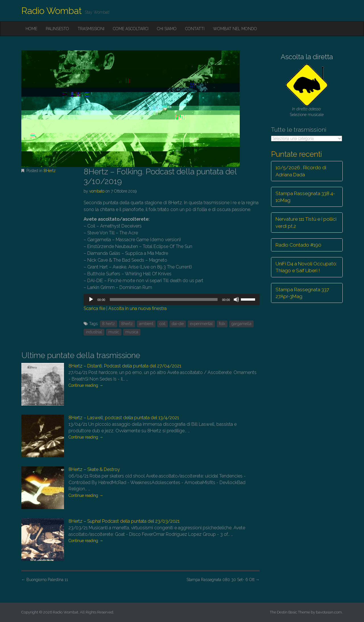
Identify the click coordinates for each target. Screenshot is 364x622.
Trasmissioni (91, 29)
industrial (94, 332)
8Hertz (50, 171)
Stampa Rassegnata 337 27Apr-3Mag (302, 293)
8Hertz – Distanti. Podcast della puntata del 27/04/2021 (125, 366)
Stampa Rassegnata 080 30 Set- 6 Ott (223, 580)
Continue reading (86, 385)
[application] (171, 299)
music (114, 332)
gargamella (241, 324)
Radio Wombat (52, 11)
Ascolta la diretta (307, 57)
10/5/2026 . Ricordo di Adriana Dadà (301, 171)
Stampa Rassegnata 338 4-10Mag (305, 197)
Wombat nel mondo (235, 29)
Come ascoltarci (131, 29)
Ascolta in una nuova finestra (137, 308)
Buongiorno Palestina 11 (45, 580)
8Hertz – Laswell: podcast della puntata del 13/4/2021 (124, 418)
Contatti (195, 29)
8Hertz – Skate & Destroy (94, 469)
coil (163, 324)
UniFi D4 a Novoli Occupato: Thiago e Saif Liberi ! (306, 267)
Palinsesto (57, 29)
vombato (97, 191)
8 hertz (108, 324)
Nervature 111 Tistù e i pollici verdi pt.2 (306, 222)
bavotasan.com (329, 612)
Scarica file (94, 308)
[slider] (164, 299)
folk (222, 324)
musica (132, 332)
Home (31, 29)
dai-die (178, 324)
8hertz (127, 324)
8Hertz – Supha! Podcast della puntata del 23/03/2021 (124, 521)
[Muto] (236, 299)
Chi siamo (167, 29)
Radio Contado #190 (298, 245)
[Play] (91, 299)
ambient (146, 324)
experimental (201, 324)
